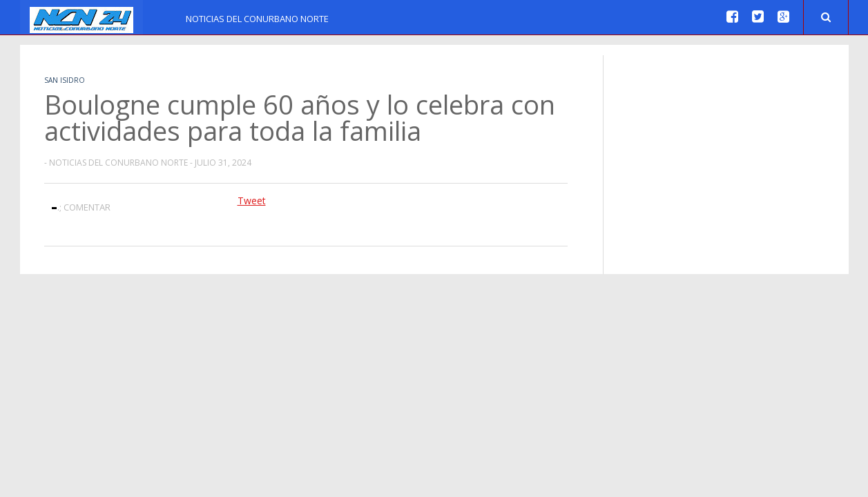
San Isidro (65, 80)
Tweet (252, 201)
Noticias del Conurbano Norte (257, 19)
